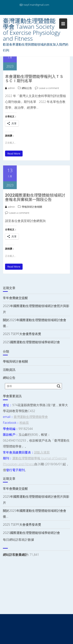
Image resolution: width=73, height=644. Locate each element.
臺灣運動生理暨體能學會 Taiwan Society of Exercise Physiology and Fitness (32, 30)
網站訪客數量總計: (16, 555)
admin (10, 88)
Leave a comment (49, 88)
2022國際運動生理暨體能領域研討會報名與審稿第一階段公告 (35, 197)
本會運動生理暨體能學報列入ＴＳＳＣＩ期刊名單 (34, 79)
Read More (14, 154)
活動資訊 (9, 370)
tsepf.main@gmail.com (34, 5)
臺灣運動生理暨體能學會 (31, 417)
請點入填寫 (42, 452)
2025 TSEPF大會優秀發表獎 (22, 334)
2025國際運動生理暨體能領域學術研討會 (31, 342)
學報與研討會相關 (32, 207)
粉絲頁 (24, 423)
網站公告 (27, 88)
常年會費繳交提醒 (15, 298)
